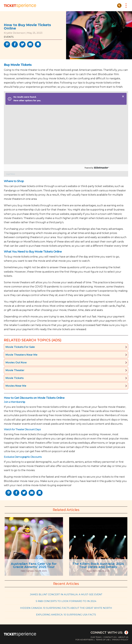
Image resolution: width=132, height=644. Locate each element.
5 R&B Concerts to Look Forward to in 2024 (66, 601)
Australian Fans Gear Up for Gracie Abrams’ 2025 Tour (34, 565)
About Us (123, 637)
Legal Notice (11, 174)
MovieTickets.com (31, 191)
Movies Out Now (16, 363)
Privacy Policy (120, 640)
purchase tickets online (29, 186)
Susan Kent (92, 571)
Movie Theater (15, 370)
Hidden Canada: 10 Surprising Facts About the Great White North (66, 608)
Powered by (89, 168)
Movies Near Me (16, 386)
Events (9, 37)
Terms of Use (103, 640)
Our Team (96, 637)
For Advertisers (84, 640)
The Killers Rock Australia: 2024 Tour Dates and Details (98, 565)
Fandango (10, 191)
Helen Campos (27, 571)
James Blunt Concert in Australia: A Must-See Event (66, 594)
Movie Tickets (15, 378)
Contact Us (110, 637)
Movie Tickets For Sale (20, 347)
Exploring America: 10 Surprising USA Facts (66, 615)
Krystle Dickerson (14, 33)
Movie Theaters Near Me (22, 355)
